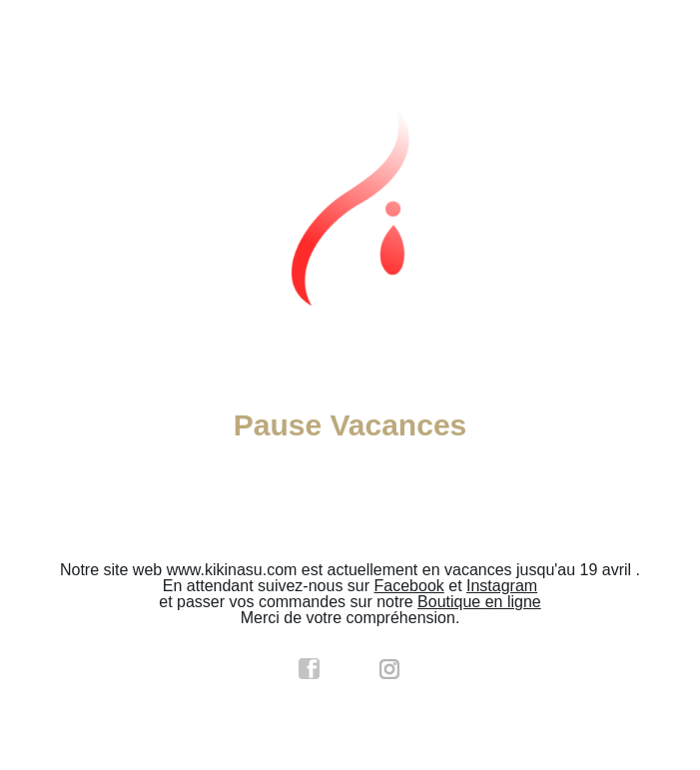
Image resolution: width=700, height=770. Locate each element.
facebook (310, 669)
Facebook (409, 586)
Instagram (502, 586)
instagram (390, 669)
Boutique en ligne (479, 602)
